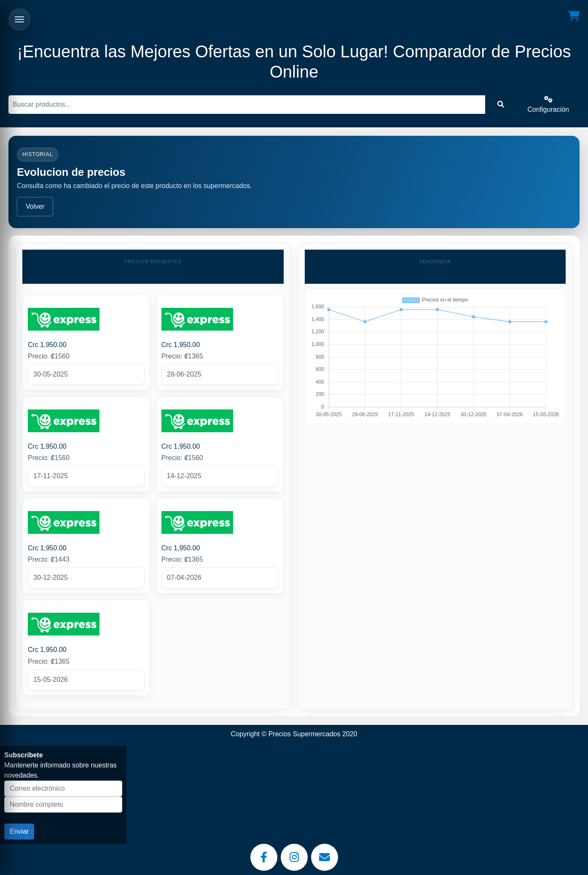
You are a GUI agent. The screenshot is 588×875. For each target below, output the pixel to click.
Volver (35, 206)
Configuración (548, 104)
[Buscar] (247, 105)
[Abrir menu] (19, 19)
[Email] (325, 857)
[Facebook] (264, 857)
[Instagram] (294, 857)
